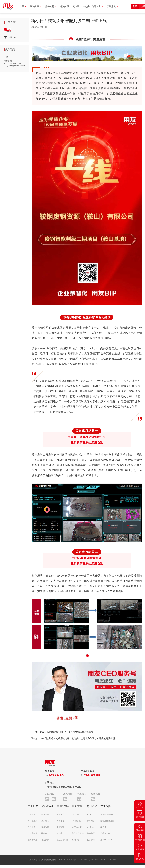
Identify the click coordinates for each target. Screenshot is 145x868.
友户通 (103, 827)
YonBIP (90, 815)
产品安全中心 (106, 833)
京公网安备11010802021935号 (102, 860)
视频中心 (45, 833)
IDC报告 (60, 827)
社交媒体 (45, 840)
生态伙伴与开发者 (93, 6)
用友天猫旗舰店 (107, 815)
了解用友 (113, 6)
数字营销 (91, 840)
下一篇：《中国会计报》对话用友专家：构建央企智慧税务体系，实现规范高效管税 (73, 738)
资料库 (60, 833)
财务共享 (91, 821)
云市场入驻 (77, 827)
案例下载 (61, 821)
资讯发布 (45, 821)
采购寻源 (91, 833)
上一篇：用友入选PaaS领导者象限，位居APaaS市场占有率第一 (63, 732)
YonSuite (91, 827)
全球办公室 (33, 833)
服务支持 (51, 6)
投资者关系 (33, 840)
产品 (23, 6)
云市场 (76, 6)
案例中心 (61, 815)
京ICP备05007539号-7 (79, 860)
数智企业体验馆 (107, 821)
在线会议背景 (63, 840)
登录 (135, 6)
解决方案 (36, 6)
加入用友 (32, 827)
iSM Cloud (76, 815)
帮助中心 (76, 840)
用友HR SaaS (106, 840)
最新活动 (45, 815)
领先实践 (65, 6)
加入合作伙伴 (78, 833)
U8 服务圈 (76, 821)
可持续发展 (33, 821)
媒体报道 (45, 827)
